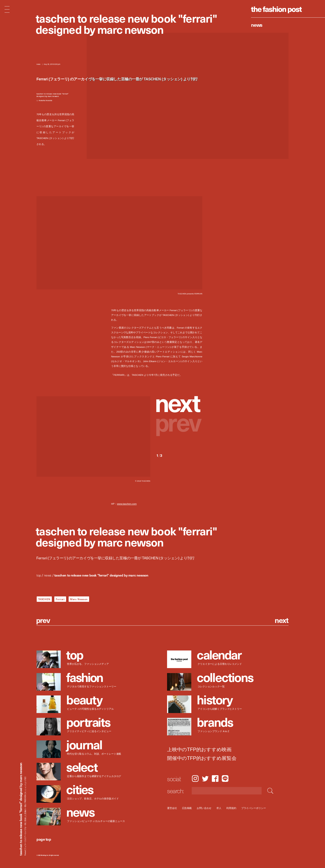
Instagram (195, 779)
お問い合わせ (204, 808)
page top (44, 839)
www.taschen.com (127, 504)
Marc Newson (79, 599)
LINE (225, 779)
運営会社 (172, 808)
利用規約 (231, 808)
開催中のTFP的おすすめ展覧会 (202, 758)
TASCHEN (44, 599)
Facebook (215, 779)
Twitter (205, 779)
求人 (219, 808)
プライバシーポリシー (254, 808)
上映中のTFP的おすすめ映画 (199, 750)
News (257, 25)
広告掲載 (187, 808)
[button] (179, 402)
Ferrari (60, 599)
